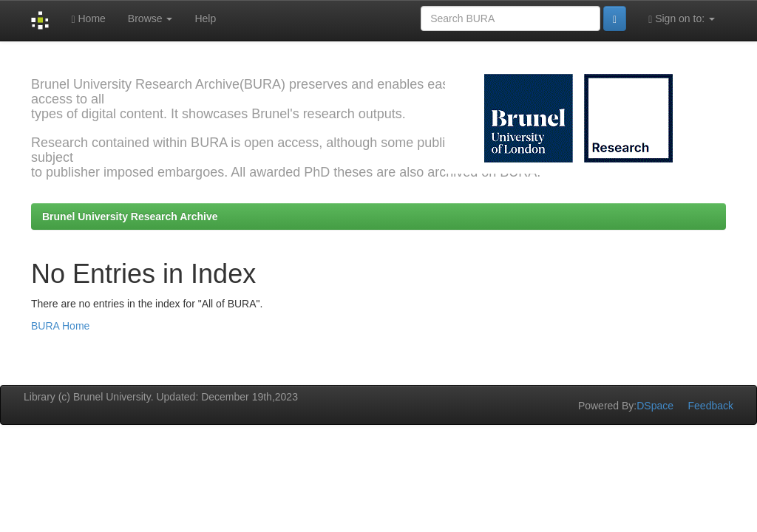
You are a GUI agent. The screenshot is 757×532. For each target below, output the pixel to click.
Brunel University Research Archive (130, 216)
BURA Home (60, 326)
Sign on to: (682, 19)
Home (88, 19)
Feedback (711, 406)
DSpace (655, 406)
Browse (150, 18)
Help (205, 18)
